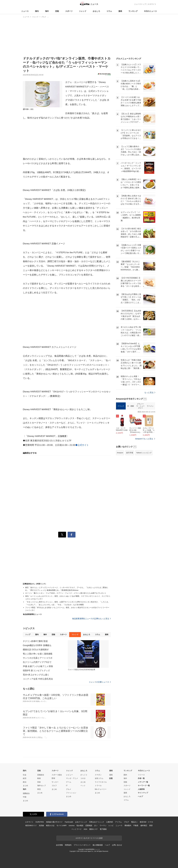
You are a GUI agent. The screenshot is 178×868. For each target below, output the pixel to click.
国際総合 (26, 793)
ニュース (25, 11)
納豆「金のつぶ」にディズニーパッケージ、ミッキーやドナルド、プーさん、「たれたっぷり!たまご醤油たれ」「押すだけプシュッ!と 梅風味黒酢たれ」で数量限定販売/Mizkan (67, 589)
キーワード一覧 (144, 786)
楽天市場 (130, 453)
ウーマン (103, 825)
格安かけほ (50, 825)
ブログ (126, 822)
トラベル (98, 786)
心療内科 (110, 822)
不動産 (136, 825)
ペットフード (76, 829)
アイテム (118, 822)
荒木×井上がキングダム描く (36, 675)
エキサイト (152, 4)
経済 (25, 778)
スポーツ (69, 11)
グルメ (69, 789)
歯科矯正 (144, 825)
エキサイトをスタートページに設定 (89, 838)
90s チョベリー (101, 789)
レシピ (111, 825)
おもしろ (96, 11)
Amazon (120, 453)
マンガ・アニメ (72, 778)
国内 (37, 11)
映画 (39, 778)
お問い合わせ (117, 845)
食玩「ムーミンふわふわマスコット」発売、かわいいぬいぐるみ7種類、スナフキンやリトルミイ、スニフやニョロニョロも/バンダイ (68, 597)
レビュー (69, 775)
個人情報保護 (98, 845)
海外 (47, 11)
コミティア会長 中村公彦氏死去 (38, 679)
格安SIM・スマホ (146, 822)
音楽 (39, 782)
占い (96, 825)
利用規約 (68, 845)
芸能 (57, 11)
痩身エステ (94, 829)
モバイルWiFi (62, 825)
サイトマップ (143, 793)
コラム (109, 11)
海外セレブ (42, 786)
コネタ (83, 778)
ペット (83, 786)
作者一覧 (141, 778)
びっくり (84, 775)
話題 (111, 778)
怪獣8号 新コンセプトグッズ (36, 671)
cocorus (72, 825)
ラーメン (150, 406)
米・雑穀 (131, 406)
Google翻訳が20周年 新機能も (37, 645)
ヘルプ (140, 796)
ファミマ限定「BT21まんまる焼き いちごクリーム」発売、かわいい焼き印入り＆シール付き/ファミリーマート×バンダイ (67, 609)
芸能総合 (41, 775)
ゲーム (69, 782)
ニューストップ (140, 4)
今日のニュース (150, 11)
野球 (53, 778)
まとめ (25, 786)
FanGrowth (69, 822)
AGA (85, 829)
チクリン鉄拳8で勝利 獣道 (35, 641)
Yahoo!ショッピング (144, 453)
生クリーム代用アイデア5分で (37, 662)
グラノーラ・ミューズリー (140, 406)
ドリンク (121, 406)
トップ (28, 634)
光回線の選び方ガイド (54, 822)
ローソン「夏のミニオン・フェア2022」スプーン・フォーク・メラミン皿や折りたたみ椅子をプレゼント (66, 593)
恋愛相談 (89, 825)
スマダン (98, 775)
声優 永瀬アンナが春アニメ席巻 (38, 666)
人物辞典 (141, 789)
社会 (25, 775)
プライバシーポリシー (82, 845)
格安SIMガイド (31, 825)
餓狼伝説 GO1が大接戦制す (36, 650)
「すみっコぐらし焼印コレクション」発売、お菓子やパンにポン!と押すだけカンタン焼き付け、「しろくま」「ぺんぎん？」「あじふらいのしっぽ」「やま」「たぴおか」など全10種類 (68, 603)
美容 (151, 825)
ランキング (133, 11)
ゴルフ (54, 786)
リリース (141, 775)
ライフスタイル (101, 782)
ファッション (71, 793)
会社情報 (59, 845)
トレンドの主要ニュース (100, 682)
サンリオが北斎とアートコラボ (38, 658)
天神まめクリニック (97, 822)
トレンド (83, 11)
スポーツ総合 (57, 775)
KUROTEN (40, 822)
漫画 (120, 11)
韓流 (39, 789)
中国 (25, 797)
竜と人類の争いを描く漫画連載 (38, 654)
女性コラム (99, 778)
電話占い (134, 822)
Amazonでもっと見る (144, 439)
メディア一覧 (143, 782)
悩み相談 (80, 825)
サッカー (55, 782)
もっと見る (150, 392)
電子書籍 (103, 829)
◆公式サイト (82, 445)
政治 (25, 782)
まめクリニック (81, 822)
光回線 (41, 825)
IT (67, 786)
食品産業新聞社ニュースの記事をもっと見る (91, 619)
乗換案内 (128, 825)
